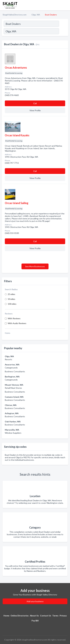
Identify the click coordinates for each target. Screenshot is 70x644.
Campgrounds (11, 368)
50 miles (11, 299)
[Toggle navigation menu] (66, 5)
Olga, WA (36, 15)
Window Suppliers (13, 433)
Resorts (8, 359)
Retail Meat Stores (13, 388)
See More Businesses (35, 266)
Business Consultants (15, 371)
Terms (55, 616)
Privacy (63, 616)
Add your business (35, 601)
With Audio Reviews (17, 323)
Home (6, 616)
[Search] (63, 32)
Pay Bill (35, 621)
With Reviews (14, 318)
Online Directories (20, 616)
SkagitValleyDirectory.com (15, 15)
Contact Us (46, 616)
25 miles (11, 294)
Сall (35, 103)
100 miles (12, 304)
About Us (34, 616)
